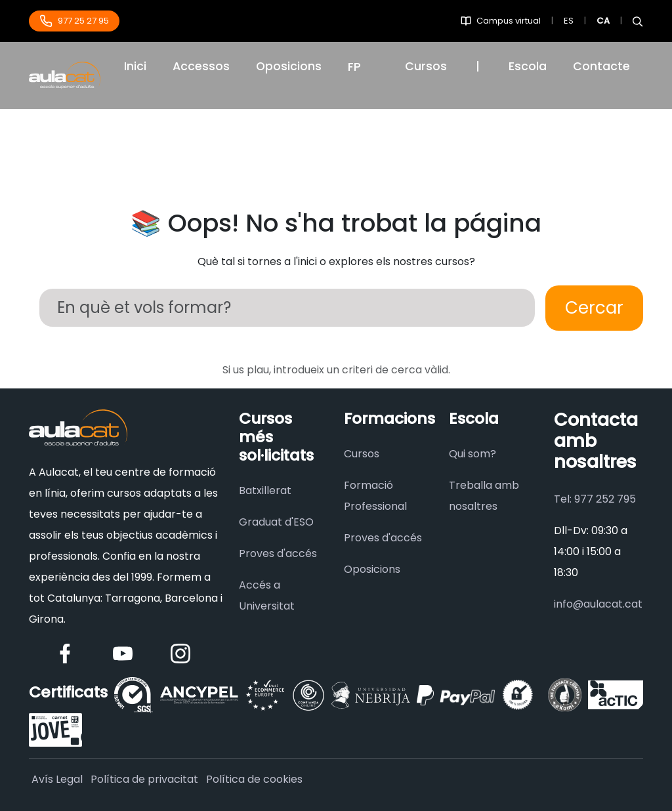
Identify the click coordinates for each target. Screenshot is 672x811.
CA (603, 21)
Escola (528, 66)
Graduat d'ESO (276, 522)
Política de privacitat (144, 779)
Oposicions (289, 66)
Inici (135, 66)
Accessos (201, 66)
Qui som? (472, 454)
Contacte (601, 66)
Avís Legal (57, 779)
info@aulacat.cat (598, 604)
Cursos (426, 66)
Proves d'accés (278, 553)
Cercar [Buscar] (594, 308)
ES (569, 21)
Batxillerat (265, 490)
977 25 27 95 (74, 21)
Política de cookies (254, 779)
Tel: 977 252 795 (595, 499)
